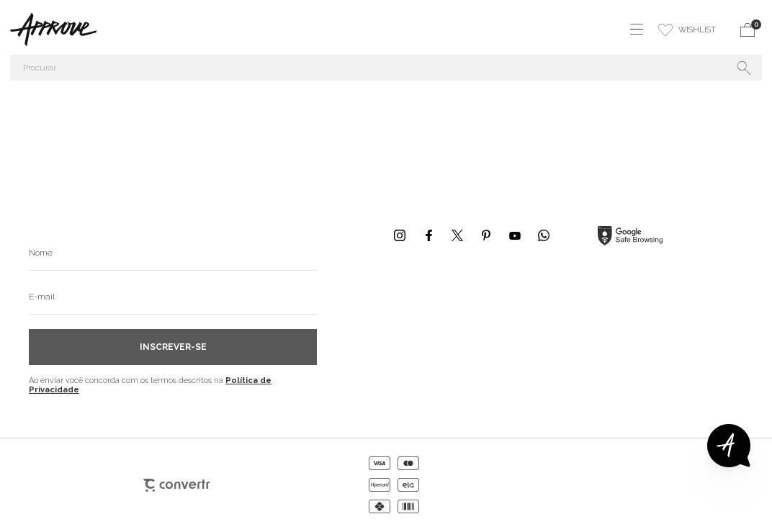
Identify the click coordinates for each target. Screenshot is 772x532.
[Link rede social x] (457, 235)
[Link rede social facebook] (428, 235)
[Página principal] (48, 30)
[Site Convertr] (176, 485)
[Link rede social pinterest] (486, 235)
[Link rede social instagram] (400, 235)
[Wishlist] (687, 30)
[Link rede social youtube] (515, 235)
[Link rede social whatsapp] (544, 235)
